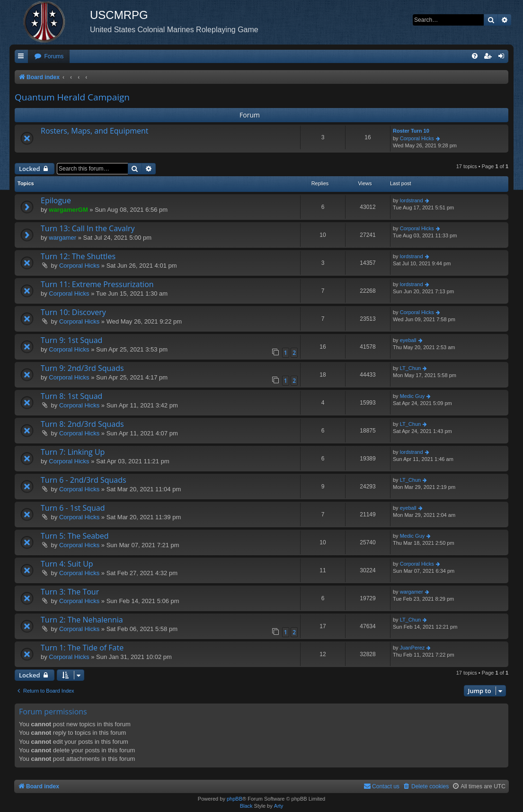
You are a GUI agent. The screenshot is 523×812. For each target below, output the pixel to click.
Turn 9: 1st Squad (71, 340)
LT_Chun (410, 368)
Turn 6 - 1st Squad (73, 508)
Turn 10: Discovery (73, 312)
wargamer (62, 238)
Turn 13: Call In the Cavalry (88, 228)
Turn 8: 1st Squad (71, 396)
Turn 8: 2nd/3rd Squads (82, 424)
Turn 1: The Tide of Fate (82, 648)
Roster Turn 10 (411, 131)
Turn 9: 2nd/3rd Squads (82, 368)
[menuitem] (49, 57)
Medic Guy (412, 396)
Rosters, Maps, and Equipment (95, 131)
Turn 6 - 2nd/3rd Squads (84, 480)
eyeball (408, 340)
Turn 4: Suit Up (67, 564)
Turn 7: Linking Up (73, 452)
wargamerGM (68, 210)
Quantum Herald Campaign (72, 97)
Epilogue (56, 200)
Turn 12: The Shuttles (78, 256)
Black (246, 806)
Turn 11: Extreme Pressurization (97, 284)
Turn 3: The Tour (70, 592)
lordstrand (412, 200)
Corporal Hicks (417, 138)
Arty (279, 806)
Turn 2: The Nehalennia (82, 620)
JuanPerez (412, 648)
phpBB (235, 799)
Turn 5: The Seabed (75, 536)
